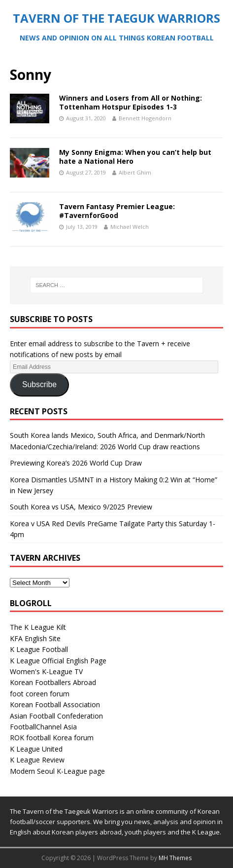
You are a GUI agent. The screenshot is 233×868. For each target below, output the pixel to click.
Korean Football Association (55, 705)
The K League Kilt (38, 627)
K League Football (39, 649)
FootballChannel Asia (43, 727)
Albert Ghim (135, 172)
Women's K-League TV (46, 671)
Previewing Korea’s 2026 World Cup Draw (76, 463)
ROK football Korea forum (52, 738)
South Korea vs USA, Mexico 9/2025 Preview (81, 507)
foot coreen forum (40, 694)
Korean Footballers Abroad (53, 682)
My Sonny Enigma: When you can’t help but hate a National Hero (135, 157)
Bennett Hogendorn (145, 118)
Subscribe (39, 384)
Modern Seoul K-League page (57, 771)
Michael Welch (130, 227)
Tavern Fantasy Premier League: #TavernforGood (117, 211)
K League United (36, 749)
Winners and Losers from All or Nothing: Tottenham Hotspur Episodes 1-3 (131, 102)
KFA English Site (35, 638)
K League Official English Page (58, 661)
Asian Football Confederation (56, 716)
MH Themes (175, 858)
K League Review (37, 760)
